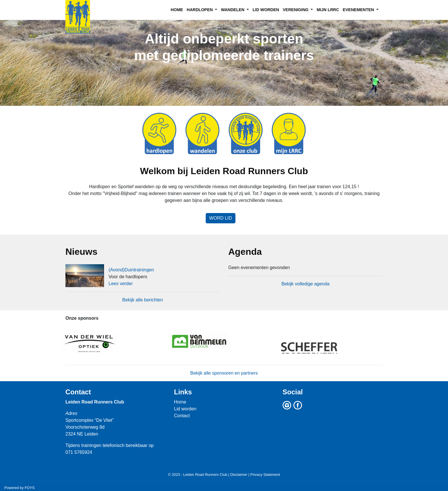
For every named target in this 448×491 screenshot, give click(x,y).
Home (180, 402)
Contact (78, 392)
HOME (177, 10)
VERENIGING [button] (296, 10)
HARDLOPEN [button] (200, 10)
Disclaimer (239, 475)
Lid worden (185, 409)
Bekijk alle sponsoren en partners (224, 373)
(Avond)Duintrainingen (131, 270)
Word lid (221, 218)
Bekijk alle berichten (143, 300)
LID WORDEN (266, 10)
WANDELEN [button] (233, 10)
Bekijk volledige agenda (305, 284)
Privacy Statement (265, 475)
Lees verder (121, 284)
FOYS (30, 488)
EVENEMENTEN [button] (359, 10)
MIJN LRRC (328, 10)
